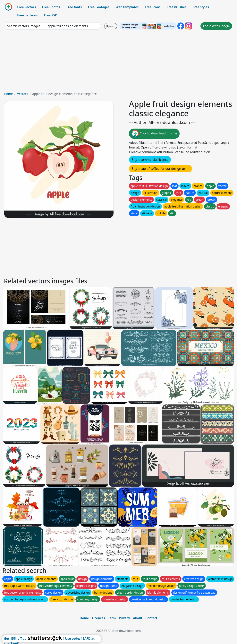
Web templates (127, 7)
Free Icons (153, 7)
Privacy (124, 618)
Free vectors (26, 7)
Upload (110, 26)
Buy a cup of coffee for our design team (161, 169)
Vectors (22, 94)
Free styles (201, 7)
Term (112, 618)
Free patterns (27, 15)
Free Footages (99, 7)
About (138, 618)
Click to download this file (154, 134)
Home (8, 94)
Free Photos (51, 7)
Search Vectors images (24, 26)
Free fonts (74, 7)
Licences (98, 618)
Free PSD (51, 15)
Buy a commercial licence (150, 160)
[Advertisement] (118, 62)
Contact (151, 618)
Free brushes (177, 7)
